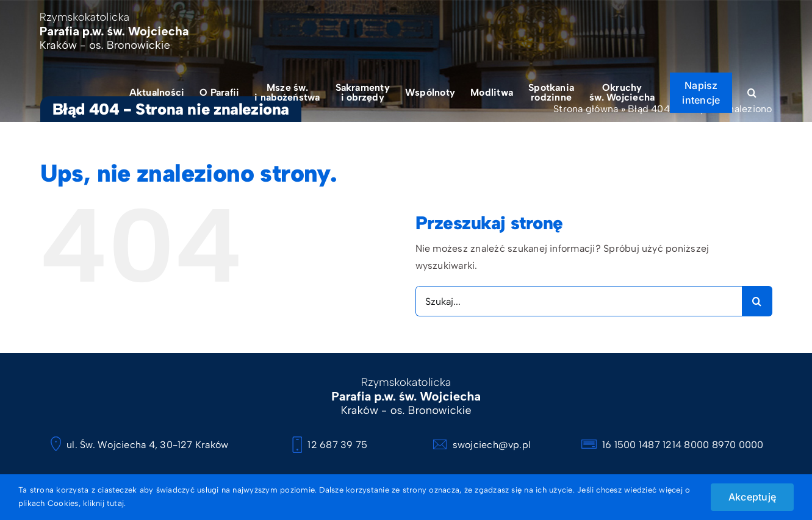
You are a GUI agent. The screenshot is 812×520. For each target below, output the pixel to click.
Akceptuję (752, 497)
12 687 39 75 (330, 445)
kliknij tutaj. (104, 503)
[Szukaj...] (579, 301)
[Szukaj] (757, 301)
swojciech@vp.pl (482, 445)
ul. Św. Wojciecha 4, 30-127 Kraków (139, 445)
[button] (752, 92)
